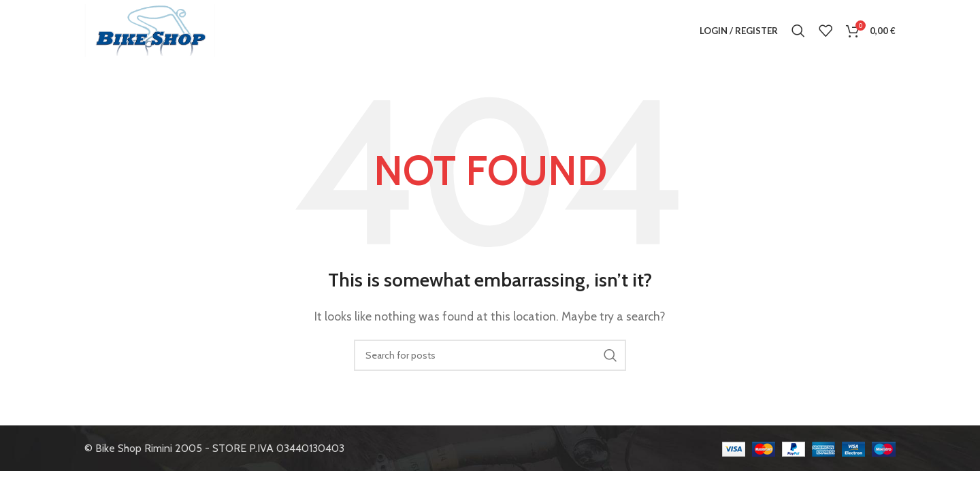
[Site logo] (150, 30)
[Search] (798, 31)
